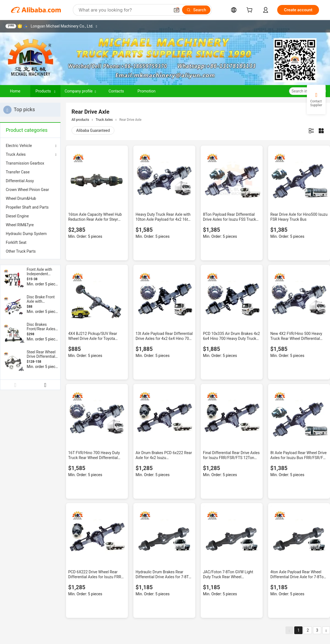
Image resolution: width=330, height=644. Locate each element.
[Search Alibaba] (124, 10)
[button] (177, 10)
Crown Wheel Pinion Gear (27, 190)
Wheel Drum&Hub (21, 198)
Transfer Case (18, 172)
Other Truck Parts (21, 251)
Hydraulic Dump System (26, 234)
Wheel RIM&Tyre (20, 225)
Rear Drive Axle (130, 120)
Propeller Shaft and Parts (27, 207)
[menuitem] (30, 163)
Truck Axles (16, 154)
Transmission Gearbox (25, 163)
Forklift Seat (16, 242)
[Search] (196, 10)
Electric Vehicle (19, 146)
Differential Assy (20, 181)
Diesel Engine (17, 216)
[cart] (251, 11)
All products (80, 120)
